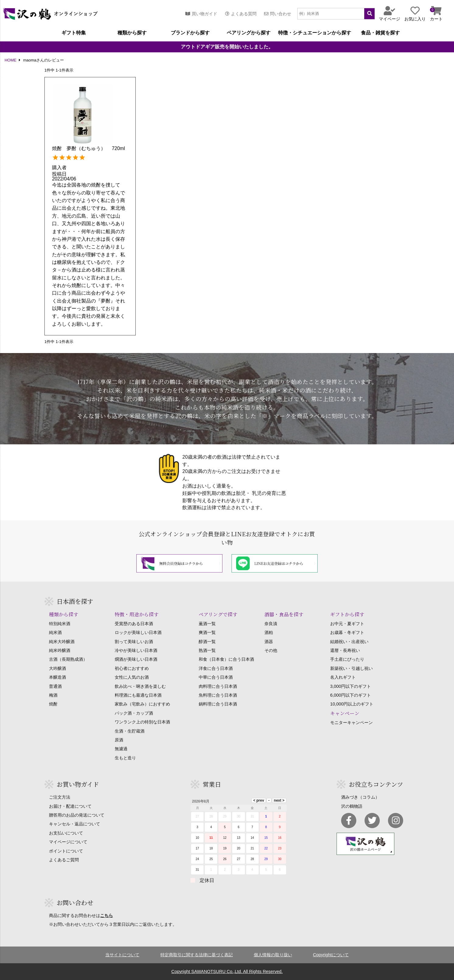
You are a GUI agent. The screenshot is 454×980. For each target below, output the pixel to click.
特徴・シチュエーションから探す (315, 33)
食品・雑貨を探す (380, 33)
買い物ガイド (201, 14)
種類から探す (132, 33)
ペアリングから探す (249, 33)
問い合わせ (278, 14)
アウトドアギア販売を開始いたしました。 (227, 47)
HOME (10, 60)
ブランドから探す (190, 33)
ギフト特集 (74, 33)
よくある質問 (241, 14)
